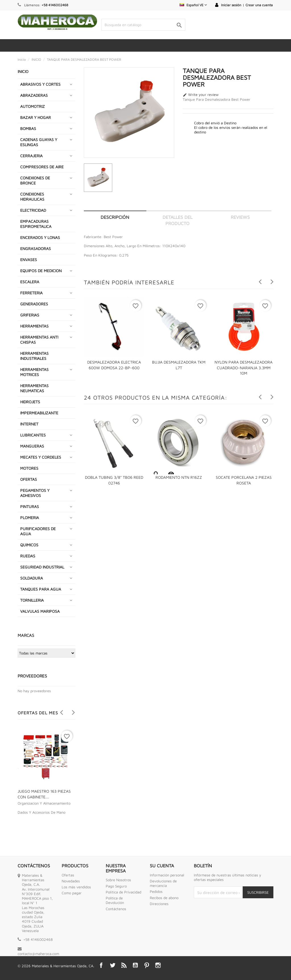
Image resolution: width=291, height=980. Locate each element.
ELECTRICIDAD (33, 210)
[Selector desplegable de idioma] (193, 5)
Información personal (167, 875)
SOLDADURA (32, 578)
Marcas (26, 635)
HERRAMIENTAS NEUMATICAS (34, 388)
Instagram (158, 965)
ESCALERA (30, 282)
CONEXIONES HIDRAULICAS (32, 197)
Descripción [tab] (115, 217)
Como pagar (72, 893)
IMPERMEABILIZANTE (39, 413)
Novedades (71, 881)
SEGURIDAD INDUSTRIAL (42, 567)
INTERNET (29, 424)
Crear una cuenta (259, 5)
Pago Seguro (116, 886)
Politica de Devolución (115, 900)
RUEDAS (28, 556)
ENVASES (29, 260)
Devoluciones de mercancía (163, 883)
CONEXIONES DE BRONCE (35, 180)
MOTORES (29, 468)
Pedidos (156, 891)
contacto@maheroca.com (38, 954)
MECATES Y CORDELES (41, 457)
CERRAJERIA (31, 156)
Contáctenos (116, 909)
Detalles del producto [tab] (177, 220)
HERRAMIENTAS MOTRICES (34, 372)
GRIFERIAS (30, 315)
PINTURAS (30, 506)
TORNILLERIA (32, 600)
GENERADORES (34, 304)
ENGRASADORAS (36, 248)
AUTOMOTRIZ (33, 106)
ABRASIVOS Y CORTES (40, 84)
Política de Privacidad (123, 892)
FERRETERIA (31, 293)
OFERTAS (29, 479)
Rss (124, 965)
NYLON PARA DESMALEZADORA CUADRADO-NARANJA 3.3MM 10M (244, 368)
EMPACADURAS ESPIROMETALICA (36, 224)
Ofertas (68, 875)
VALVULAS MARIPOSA (40, 611)
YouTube (135, 965)
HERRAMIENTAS (34, 326)
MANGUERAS (32, 446)
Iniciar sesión (231, 5)
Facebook (101, 965)
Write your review (201, 95)
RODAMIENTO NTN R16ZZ (179, 477)
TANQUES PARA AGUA (41, 589)
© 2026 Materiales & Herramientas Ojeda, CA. (56, 966)
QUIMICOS (29, 545)
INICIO (23, 71)
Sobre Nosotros (118, 880)
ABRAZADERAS (34, 95)
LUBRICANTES (33, 435)
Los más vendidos (76, 887)
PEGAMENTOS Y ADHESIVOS (35, 493)
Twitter (113, 965)
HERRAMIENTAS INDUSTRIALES (34, 356)
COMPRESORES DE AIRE (42, 167)
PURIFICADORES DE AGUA (38, 531)
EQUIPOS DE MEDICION (41, 271)
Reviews (240, 217)
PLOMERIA (30, 518)
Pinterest (147, 965)
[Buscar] (143, 25)
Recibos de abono (164, 898)
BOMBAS (28, 128)
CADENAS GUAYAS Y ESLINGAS (39, 142)
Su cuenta (162, 866)
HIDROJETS (30, 402)
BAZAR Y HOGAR (36, 117)
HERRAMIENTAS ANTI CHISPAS (39, 340)
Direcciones (159, 904)
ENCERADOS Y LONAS (40, 237)
